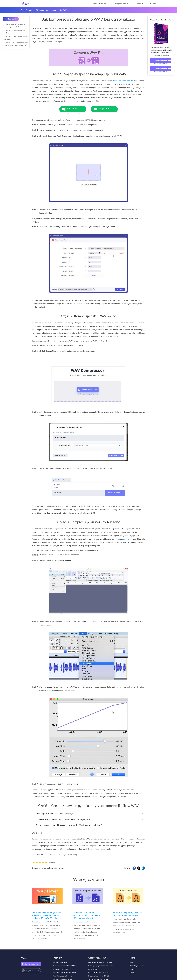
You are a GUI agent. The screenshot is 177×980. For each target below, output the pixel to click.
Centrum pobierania (31, 964)
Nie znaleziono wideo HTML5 (99, 976)
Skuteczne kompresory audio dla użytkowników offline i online (127, 914)
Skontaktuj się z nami (137, 966)
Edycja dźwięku (42, 10)
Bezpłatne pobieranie (77, 109)
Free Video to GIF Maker (61, 969)
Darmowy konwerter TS (61, 962)
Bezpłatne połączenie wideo (62, 976)
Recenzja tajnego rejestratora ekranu (101, 966)
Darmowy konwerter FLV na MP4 (64, 966)
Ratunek (140, 4)
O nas (132, 962)
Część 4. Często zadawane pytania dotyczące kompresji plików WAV (16, 44)
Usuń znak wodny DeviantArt (98, 972)
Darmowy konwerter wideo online (64, 972)
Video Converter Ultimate (161, 20)
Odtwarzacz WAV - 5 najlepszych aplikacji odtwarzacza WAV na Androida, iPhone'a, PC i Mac (47, 915)
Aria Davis (39, 855)
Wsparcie (153, 4)
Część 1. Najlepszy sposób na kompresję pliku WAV (15, 25)
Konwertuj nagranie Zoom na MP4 (100, 962)
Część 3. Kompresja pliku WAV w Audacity (16, 38)
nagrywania (127, 539)
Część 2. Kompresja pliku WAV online (15, 32)
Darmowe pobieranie (161, 60)
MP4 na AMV (93, 969)
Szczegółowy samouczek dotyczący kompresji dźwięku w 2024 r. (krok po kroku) (86, 915)
